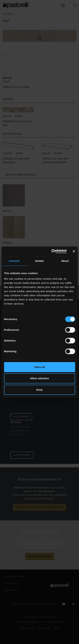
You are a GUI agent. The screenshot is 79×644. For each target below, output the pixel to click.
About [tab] (65, 261)
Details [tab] (40, 261)
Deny (39, 390)
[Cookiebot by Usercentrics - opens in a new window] (51, 251)
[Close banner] (74, 251)
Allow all (39, 367)
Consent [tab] (14, 261)
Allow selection (39, 378)
